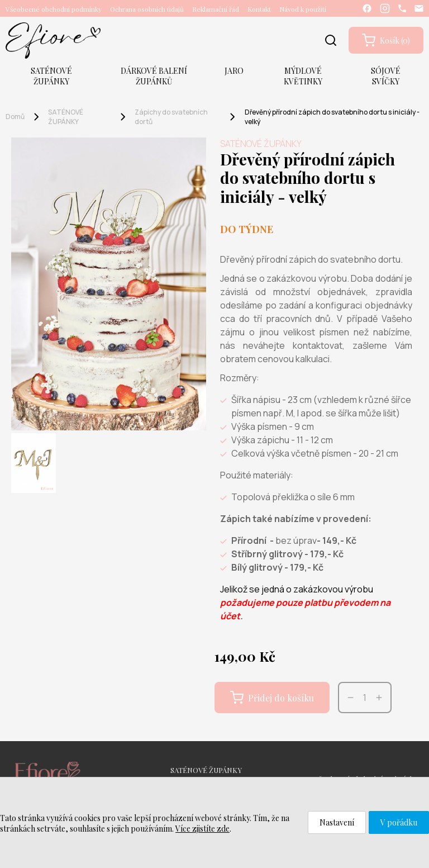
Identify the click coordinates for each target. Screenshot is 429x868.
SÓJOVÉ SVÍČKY (386, 76)
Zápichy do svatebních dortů (171, 117)
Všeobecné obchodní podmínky (54, 9)
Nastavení (337, 822)
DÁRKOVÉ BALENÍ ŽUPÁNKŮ (154, 76)
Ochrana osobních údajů (147, 9)
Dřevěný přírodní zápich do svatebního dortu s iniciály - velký (332, 117)
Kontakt (259, 9)
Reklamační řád (216, 9)
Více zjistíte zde (202, 829)
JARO (234, 71)
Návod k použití (303, 9)
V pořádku (399, 822)
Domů (15, 117)
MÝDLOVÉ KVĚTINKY (303, 76)
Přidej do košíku (272, 698)
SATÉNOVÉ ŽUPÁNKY (51, 76)
